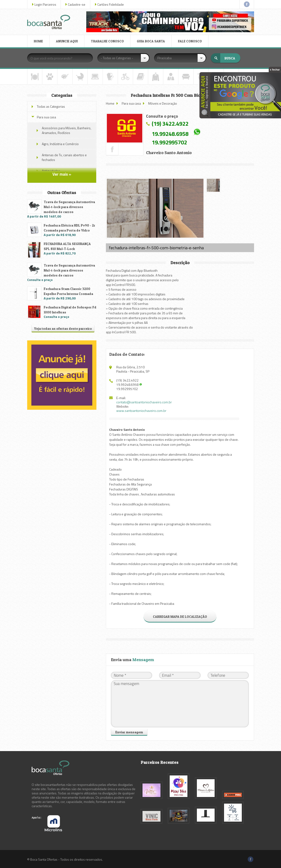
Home (110, 103)
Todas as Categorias (51, 106)
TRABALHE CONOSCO (107, 41)
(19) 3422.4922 (170, 124)
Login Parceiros (45, 4)
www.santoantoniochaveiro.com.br (141, 411)
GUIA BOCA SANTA (151, 41)
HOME (38, 41)
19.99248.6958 (170, 134)
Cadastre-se (77, 4)
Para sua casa (131, 103)
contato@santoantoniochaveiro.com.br (144, 402)
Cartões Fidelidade (111, 4)
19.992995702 (169, 142)
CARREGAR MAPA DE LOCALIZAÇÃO (180, 617)
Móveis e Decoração (163, 103)
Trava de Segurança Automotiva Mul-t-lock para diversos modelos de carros (69, 207)
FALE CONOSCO (190, 41)
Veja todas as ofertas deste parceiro (63, 328)
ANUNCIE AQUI (67, 41)
